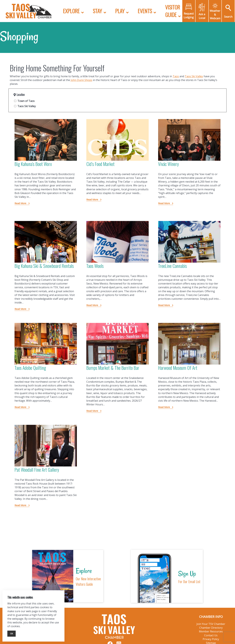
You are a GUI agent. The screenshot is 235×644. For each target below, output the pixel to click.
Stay (97, 11)
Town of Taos (24, 101)
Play (120, 11)
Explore (71, 11)
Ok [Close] (12, 634)
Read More (21, 203)
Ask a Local (202, 16)
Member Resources (211, 631)
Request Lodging (189, 15)
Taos (176, 76)
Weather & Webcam (215, 15)
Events (145, 11)
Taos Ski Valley (194, 76)
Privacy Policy (211, 639)
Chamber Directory (211, 628)
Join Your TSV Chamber (211, 624)
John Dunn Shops (81, 80)
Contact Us (211, 635)
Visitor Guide (173, 11)
